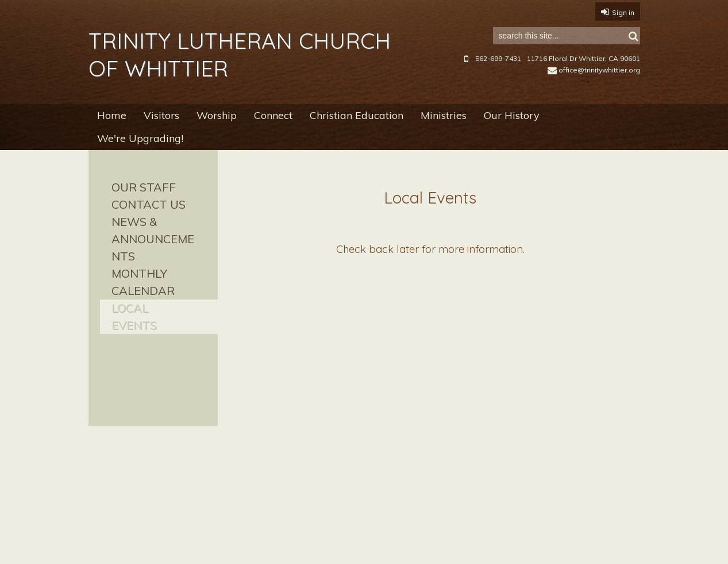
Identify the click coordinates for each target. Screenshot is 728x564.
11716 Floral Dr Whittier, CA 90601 (583, 58)
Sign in (623, 12)
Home (112, 115)
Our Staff (144, 187)
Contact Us (149, 204)
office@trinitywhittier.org (594, 70)
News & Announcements (153, 239)
